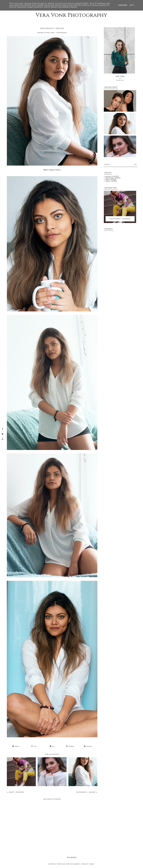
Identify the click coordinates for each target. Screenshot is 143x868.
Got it (132, 5)
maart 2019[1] (111, 181)
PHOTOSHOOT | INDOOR (86, 792)
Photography (62, 33)
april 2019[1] (111, 180)
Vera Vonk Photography (71, 15)
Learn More (123, 5)
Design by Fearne (88, 864)
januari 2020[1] (112, 176)
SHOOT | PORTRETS (16, 792)
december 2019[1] (113, 178)
